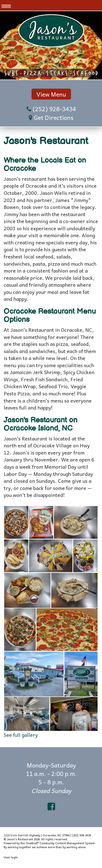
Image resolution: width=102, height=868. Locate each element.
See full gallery (21, 735)
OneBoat (32, 843)
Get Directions (54, 117)
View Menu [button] (51, 94)
